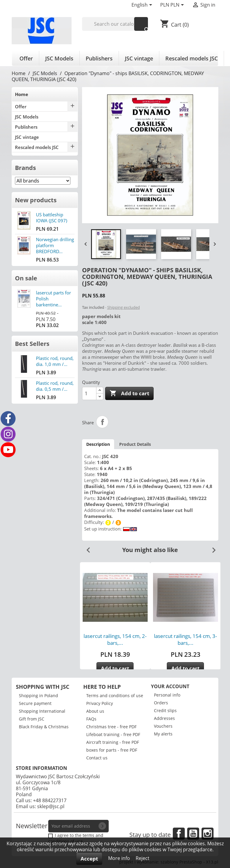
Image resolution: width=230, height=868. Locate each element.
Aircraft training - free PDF (113, 742)
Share (102, 422)
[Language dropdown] (143, 5)
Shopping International (42, 711)
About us (95, 711)
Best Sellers (32, 344)
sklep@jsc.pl (51, 806)
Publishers (99, 58)
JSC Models (59, 58)
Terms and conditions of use (115, 696)
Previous (86, 548)
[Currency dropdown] (173, 5)
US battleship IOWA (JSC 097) (52, 218)
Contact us (97, 758)
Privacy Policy (100, 703)
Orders (161, 703)
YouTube (193, 834)
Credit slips (165, 710)
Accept (89, 859)
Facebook (179, 834)
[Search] (115, 24)
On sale (26, 278)
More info (120, 858)
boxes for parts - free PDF (112, 750)
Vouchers (163, 726)
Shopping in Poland (38, 696)
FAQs (91, 719)
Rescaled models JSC (192, 58)
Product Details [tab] (135, 444)
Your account (170, 686)
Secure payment (35, 703)
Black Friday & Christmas (44, 727)
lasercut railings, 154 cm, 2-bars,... (115, 639)
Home (22, 94)
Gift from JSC (32, 719)
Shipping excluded (124, 307)
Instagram (208, 834)
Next (211, 548)
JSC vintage (139, 58)
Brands (25, 168)
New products (36, 200)
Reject (143, 858)
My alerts (163, 734)
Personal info (167, 695)
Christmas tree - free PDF (111, 727)
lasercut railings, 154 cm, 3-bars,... (185, 639)
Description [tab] (98, 444)
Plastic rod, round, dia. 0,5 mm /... (55, 386)
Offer (26, 58)
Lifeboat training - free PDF (113, 734)
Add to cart (129, 393)
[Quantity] (89, 393)
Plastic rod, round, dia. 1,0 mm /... (55, 361)
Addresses (164, 718)
